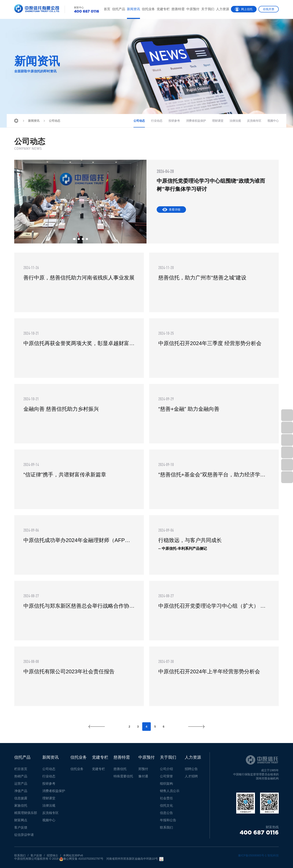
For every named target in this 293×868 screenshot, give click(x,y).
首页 (107, 9)
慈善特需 (178, 9)
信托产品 (119, 9)
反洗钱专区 (254, 121)
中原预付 (193, 9)
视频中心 (273, 121)
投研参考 (174, 121)
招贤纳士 (52, 855)
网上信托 (244, 9)
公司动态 (51, 120)
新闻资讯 (133, 9)
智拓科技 (273, 855)
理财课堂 (218, 121)
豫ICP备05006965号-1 (252, 855)
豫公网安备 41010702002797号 (81, 859)
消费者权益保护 (196, 121)
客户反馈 (36, 855)
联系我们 (20, 855)
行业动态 (157, 121)
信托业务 (148, 9)
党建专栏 (163, 9)
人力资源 (223, 9)
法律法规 (235, 121)
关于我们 (208, 9)
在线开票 (269, 9)
